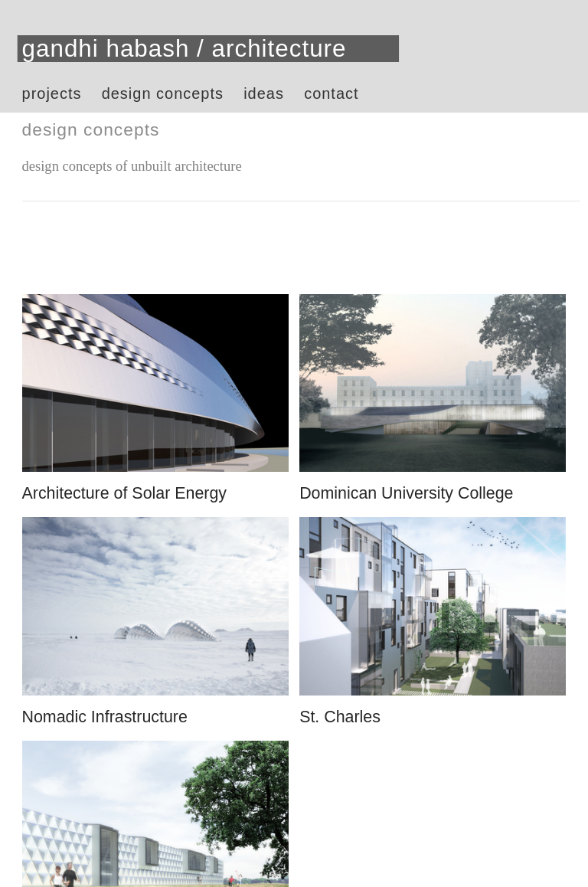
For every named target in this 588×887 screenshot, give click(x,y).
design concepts (163, 93)
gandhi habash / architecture (185, 49)
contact (331, 93)
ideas (264, 93)
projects (52, 93)
